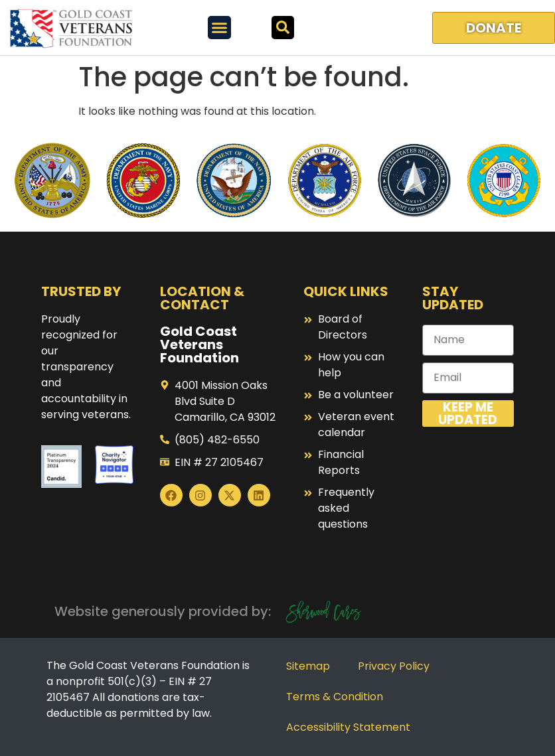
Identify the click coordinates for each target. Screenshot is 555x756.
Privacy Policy (394, 666)
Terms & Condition (335, 697)
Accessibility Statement (348, 727)
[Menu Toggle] (219, 28)
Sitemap (308, 666)
